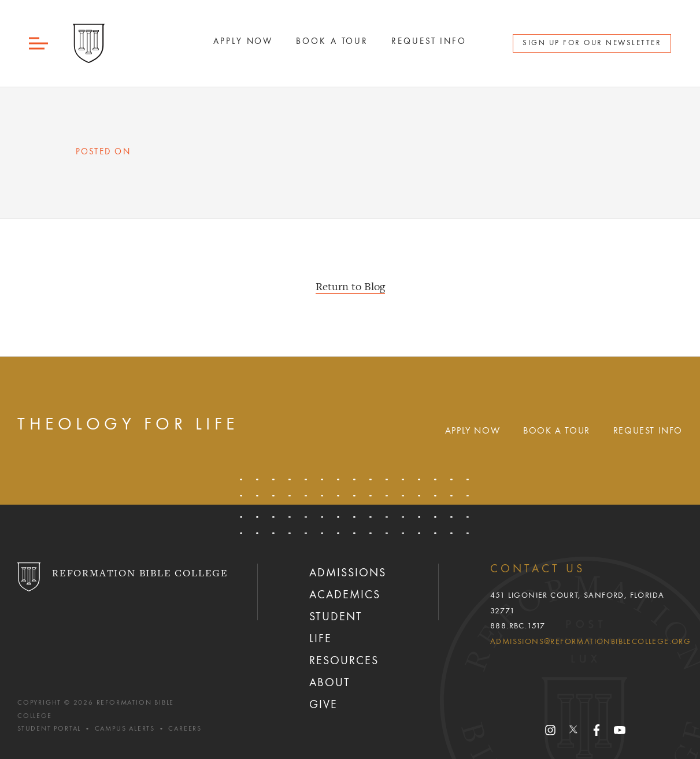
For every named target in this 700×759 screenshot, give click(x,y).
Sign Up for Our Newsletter (592, 43)
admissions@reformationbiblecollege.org (590, 642)
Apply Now (473, 431)
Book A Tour (332, 42)
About (330, 683)
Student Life (336, 628)
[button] (39, 44)
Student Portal (49, 729)
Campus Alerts (125, 729)
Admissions (348, 573)
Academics (345, 595)
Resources (344, 661)
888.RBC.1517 (518, 626)
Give (323, 705)
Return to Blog (350, 287)
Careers (185, 729)
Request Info (429, 42)
